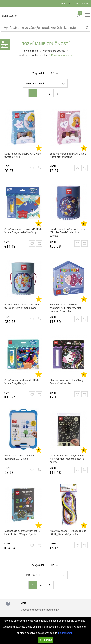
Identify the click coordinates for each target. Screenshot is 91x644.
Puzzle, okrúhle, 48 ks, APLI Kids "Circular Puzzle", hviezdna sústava (67, 232)
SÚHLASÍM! (46, 640)
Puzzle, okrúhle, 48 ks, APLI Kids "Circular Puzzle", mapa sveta (22, 306)
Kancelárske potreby (54, 51)
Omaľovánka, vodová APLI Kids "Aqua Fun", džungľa (22, 382)
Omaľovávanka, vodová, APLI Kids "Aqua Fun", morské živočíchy (23, 231)
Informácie (82, 3)
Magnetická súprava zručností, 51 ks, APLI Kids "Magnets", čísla (23, 532)
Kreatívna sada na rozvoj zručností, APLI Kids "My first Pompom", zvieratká (65, 308)
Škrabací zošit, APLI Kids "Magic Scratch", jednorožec (67, 382)
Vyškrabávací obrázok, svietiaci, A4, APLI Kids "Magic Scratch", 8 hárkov (67, 459)
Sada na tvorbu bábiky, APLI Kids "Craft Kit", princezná (68, 155)
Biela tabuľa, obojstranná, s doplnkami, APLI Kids (19, 457)
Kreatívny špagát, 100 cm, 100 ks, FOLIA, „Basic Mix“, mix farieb (68, 532)
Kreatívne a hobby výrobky (32, 55)
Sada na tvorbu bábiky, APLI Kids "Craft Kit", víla (23, 155)
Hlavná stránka (30, 51)
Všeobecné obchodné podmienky (40, 610)
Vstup (64, 3)
